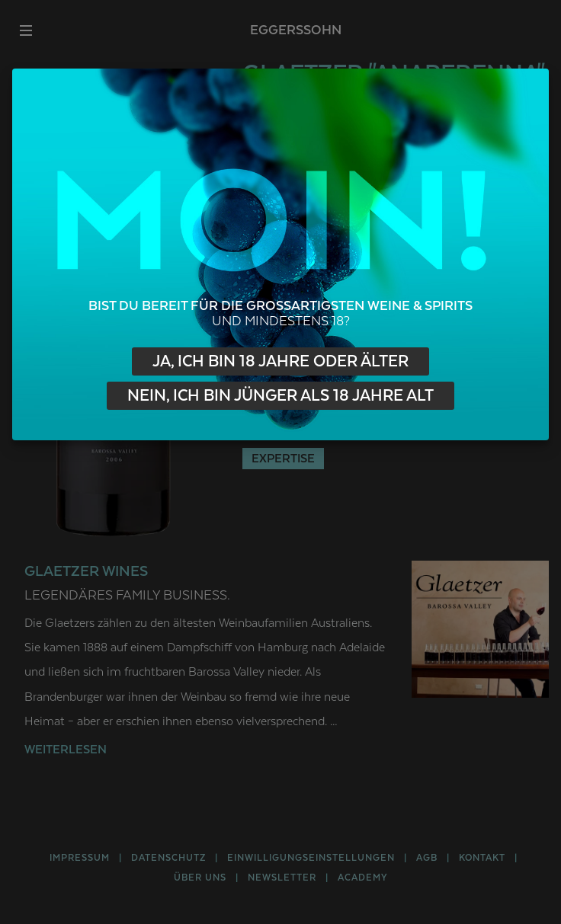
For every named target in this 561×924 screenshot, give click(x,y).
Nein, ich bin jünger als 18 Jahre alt (280, 396)
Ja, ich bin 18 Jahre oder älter (280, 361)
